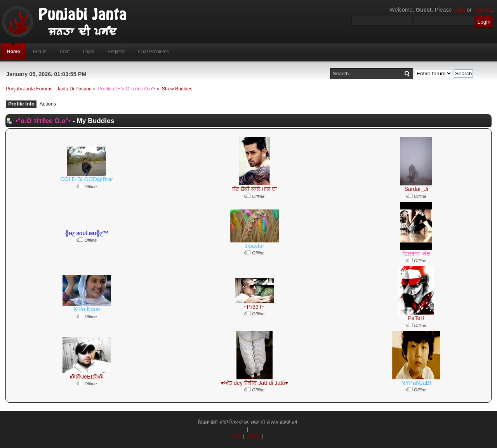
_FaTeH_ (416, 318)
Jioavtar (254, 246)
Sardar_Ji (416, 189)
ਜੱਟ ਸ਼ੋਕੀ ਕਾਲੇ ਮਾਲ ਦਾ (255, 189)
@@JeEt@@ (87, 377)
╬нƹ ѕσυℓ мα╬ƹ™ (87, 233)
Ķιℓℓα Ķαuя (87, 309)
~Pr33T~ (254, 307)
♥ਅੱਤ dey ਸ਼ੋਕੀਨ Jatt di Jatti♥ (254, 383)
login (459, 10)
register (482, 10)
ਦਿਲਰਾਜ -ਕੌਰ (416, 254)
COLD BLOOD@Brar (87, 179)
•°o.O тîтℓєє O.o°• (43, 121)
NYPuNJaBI (416, 383)
